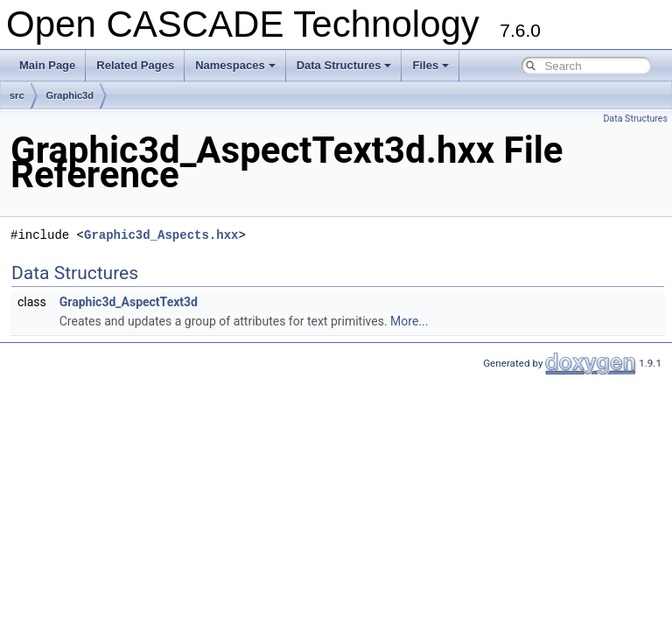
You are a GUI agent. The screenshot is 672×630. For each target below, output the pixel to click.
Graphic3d (70, 95)
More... (409, 321)
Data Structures (344, 65)
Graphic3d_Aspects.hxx (161, 235)
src (17, 95)
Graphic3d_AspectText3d (129, 302)
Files (430, 65)
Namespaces (235, 65)
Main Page (47, 65)
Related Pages (135, 65)
